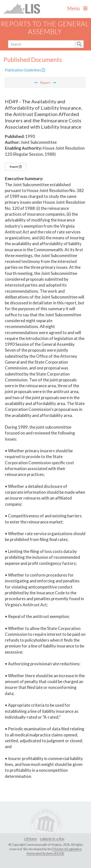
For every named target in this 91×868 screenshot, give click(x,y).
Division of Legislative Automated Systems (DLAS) (54, 851)
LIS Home (31, 839)
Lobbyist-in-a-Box (52, 839)
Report (16, 167)
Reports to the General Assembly (45, 28)
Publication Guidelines (25, 70)
